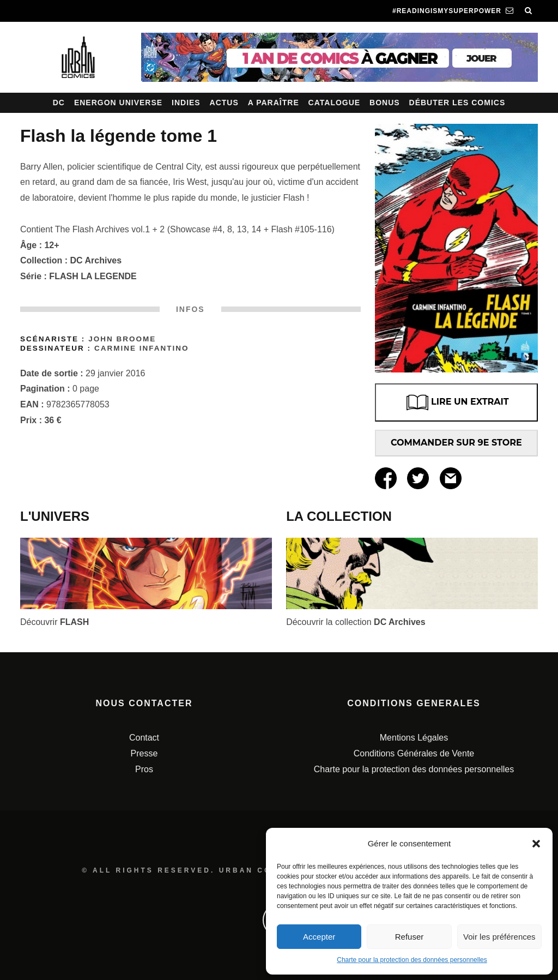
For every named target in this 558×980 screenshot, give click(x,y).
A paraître (274, 103)
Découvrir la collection (356, 622)
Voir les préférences (499, 937)
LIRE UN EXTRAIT (456, 402)
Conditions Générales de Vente (414, 753)
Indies (186, 103)
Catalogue (335, 103)
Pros (144, 769)
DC (59, 103)
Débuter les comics (457, 103)
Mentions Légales (414, 738)
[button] (536, 844)
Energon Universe (118, 103)
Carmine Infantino (142, 348)
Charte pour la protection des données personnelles (412, 960)
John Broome (122, 339)
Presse (144, 753)
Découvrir (54, 622)
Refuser (410, 937)
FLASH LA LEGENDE (93, 276)
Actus (224, 103)
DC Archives (96, 260)
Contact (144, 738)
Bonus (385, 103)
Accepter (319, 937)
